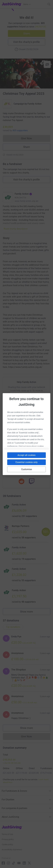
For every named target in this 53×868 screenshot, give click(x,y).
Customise (27, 469)
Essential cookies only (27, 462)
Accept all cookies (26, 455)
